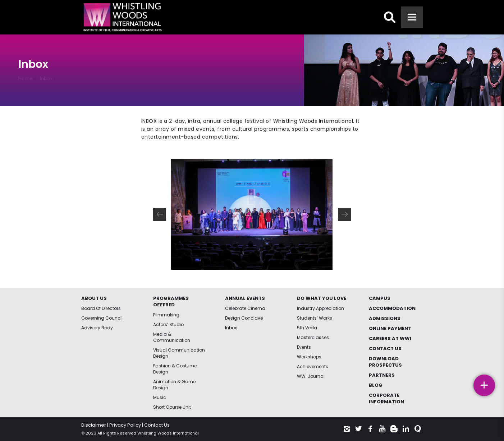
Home (26, 78)
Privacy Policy (125, 425)
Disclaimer (94, 425)
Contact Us (157, 425)
